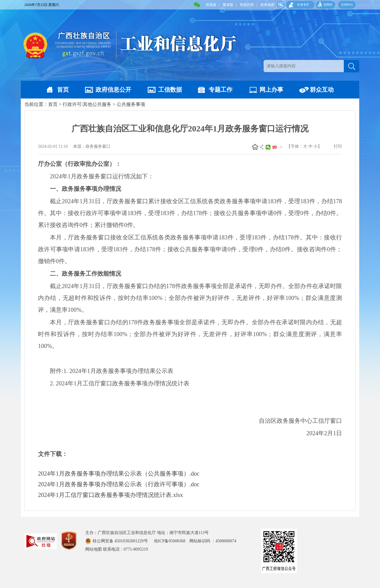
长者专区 (303, 5)
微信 (268, 147)
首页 (63, 90)
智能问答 (247, 5)
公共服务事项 (131, 104)
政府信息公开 (113, 90)
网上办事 (271, 90)
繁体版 (228, 5)
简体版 (211, 5)
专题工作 (221, 90)
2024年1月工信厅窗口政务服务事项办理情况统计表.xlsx (110, 495)
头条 (275, 147)
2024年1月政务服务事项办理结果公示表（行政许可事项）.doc (119, 484)
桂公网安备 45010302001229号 (121, 541)
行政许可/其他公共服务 (87, 104)
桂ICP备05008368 (172, 541)
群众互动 (322, 90)
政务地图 (267, 5)
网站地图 (94, 549)
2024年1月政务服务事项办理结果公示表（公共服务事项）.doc (119, 473)
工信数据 (170, 90)
